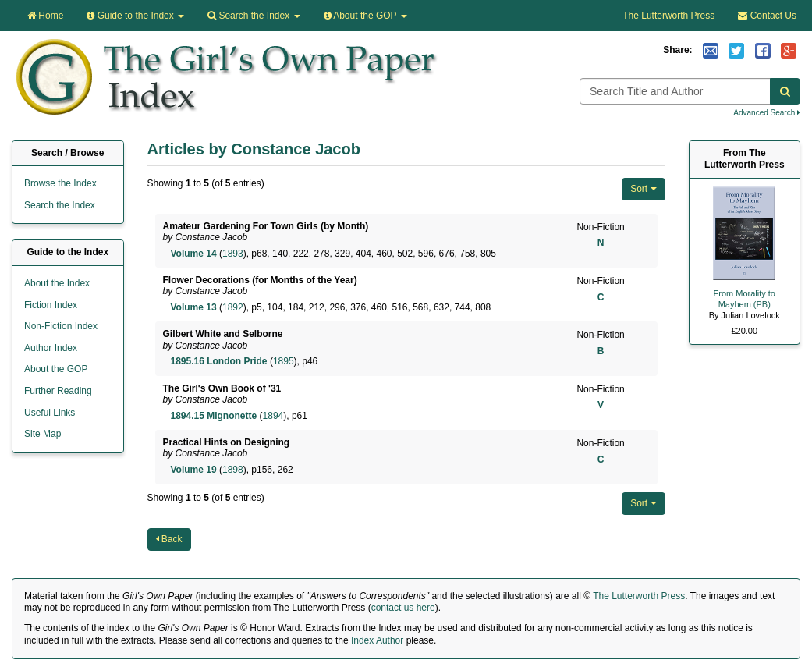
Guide (135, 16)
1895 (284, 361)
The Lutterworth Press (668, 16)
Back (169, 539)
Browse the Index (60, 183)
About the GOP (365, 16)
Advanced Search (767, 113)
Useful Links (50, 413)
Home (45, 16)
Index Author (377, 640)
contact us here (403, 608)
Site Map (43, 434)
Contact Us (767, 16)
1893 (233, 254)
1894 (273, 416)
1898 (233, 470)
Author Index (51, 348)
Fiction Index (51, 305)
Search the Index (60, 205)
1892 (233, 307)
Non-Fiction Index (61, 326)
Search (254, 16)
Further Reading (58, 391)
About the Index (57, 283)
